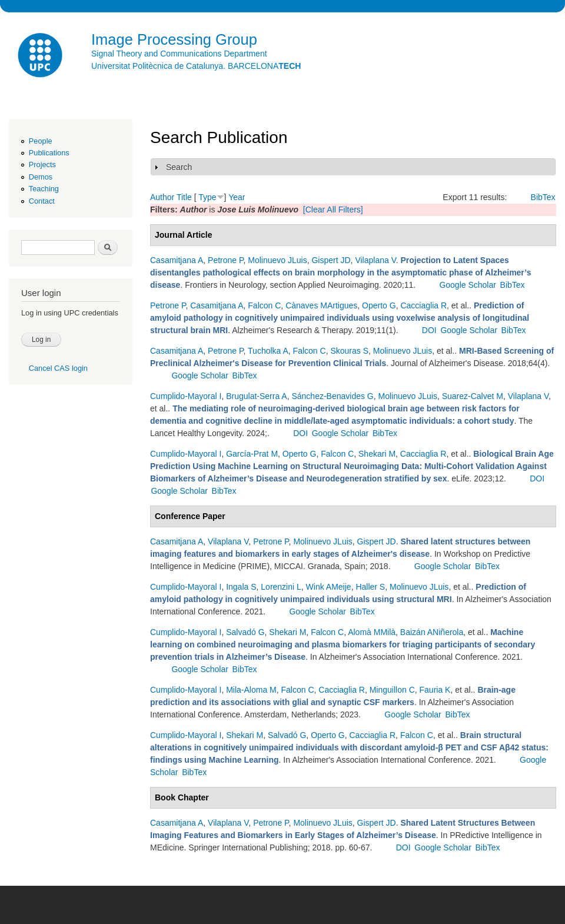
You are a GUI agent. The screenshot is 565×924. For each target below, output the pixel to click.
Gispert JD (331, 260)
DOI (429, 330)
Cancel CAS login (58, 368)
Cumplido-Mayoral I (186, 396)
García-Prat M (252, 454)
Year (237, 197)
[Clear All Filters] (333, 210)
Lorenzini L (281, 587)
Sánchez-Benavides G (332, 396)
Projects (42, 164)
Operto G (379, 305)
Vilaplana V (375, 260)
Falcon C (264, 305)
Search (179, 167)
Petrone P (225, 260)
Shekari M (377, 454)
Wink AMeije (329, 587)
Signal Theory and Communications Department (179, 54)
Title (184, 197)
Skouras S (349, 351)
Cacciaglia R (423, 305)
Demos (41, 177)
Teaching (44, 189)
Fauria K (435, 690)
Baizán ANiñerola (432, 632)
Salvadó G (245, 632)
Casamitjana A (177, 260)
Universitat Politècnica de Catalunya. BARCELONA (196, 66)
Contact (42, 201)
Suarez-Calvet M (473, 396)
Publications (49, 153)
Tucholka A (268, 351)
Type (207, 197)
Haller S (370, 587)
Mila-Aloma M (251, 690)
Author (162, 197)
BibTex (543, 197)
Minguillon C (392, 690)
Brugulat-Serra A (257, 396)
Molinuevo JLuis (277, 260)
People (41, 141)
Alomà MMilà (372, 632)
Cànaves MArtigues (321, 305)
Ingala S (241, 587)
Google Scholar (468, 285)
